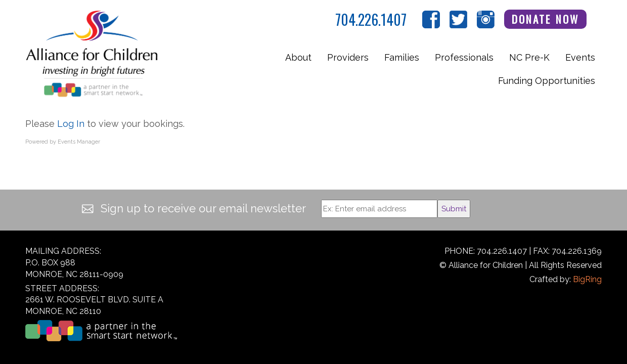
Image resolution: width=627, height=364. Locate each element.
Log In (71, 124)
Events (580, 57)
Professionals (464, 57)
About (298, 57)
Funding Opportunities (547, 81)
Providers (348, 57)
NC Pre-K (529, 57)
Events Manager (79, 142)
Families (402, 57)
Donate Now (546, 19)
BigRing (587, 279)
